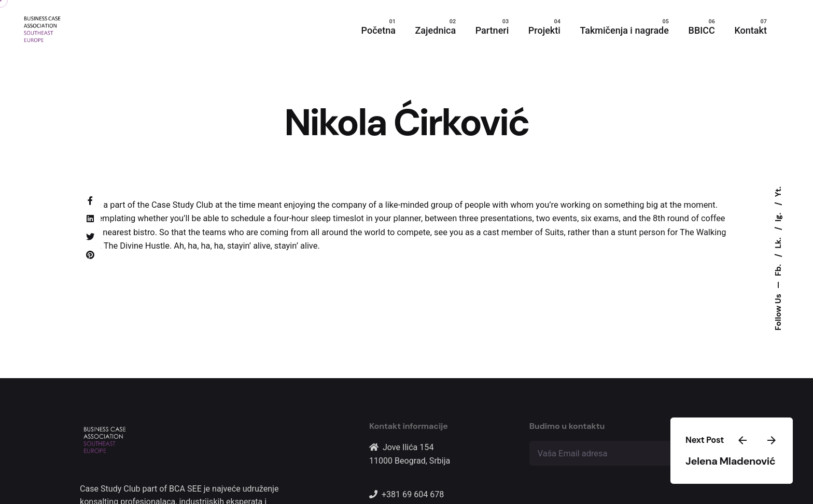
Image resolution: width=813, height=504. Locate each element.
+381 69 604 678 (413, 494)
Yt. (778, 192)
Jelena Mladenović (730, 461)
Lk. (778, 242)
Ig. (778, 216)
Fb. (778, 269)
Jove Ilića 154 (408, 447)
